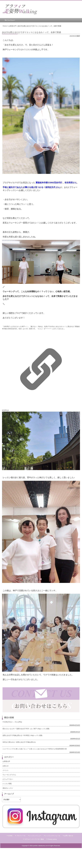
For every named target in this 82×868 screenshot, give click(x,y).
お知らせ (6, 766)
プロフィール (21, 836)
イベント (6, 770)
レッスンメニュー (35, 836)
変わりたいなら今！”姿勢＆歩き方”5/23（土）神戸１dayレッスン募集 (26, 729)
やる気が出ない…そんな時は (12, 722)
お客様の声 (6, 761)
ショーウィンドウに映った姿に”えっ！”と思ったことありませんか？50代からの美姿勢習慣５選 (35, 749)
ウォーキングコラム (9, 775)
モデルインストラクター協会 (34, 839)
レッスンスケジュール (53, 836)
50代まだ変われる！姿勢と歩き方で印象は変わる (19, 742)
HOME (10, 836)
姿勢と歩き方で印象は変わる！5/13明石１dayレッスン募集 (22, 735)
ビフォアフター (8, 779)
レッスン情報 (7, 784)
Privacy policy (52, 839)
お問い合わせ (69, 836)
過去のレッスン (8, 788)
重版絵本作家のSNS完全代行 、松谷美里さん (56, 183)
